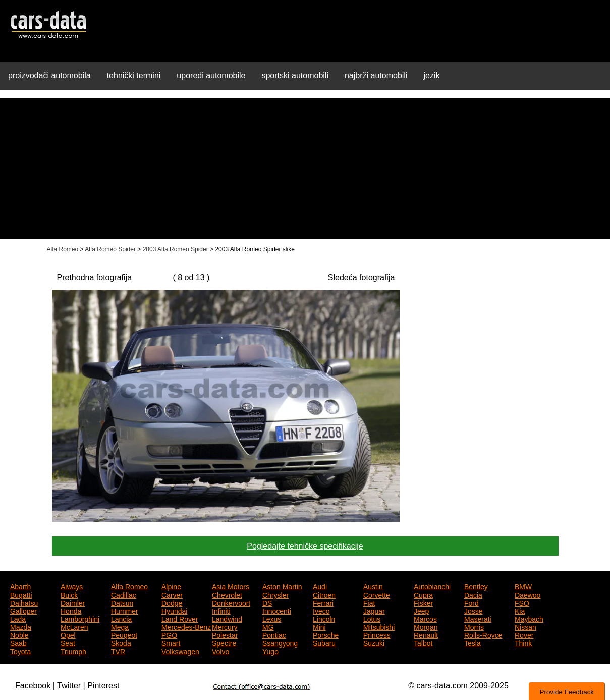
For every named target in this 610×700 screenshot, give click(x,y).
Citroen (324, 594)
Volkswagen (180, 651)
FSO (522, 602)
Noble (19, 634)
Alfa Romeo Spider (110, 249)
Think (523, 642)
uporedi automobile (211, 75)
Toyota (20, 651)
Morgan (426, 626)
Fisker (423, 602)
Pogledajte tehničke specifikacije (305, 546)
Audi (320, 586)
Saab (18, 642)
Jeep (421, 610)
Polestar (225, 634)
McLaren (74, 626)
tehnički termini (134, 75)
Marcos (425, 618)
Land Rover (180, 618)
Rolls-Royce (483, 634)
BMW (523, 586)
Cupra (423, 594)
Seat (68, 642)
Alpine (171, 586)
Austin (373, 586)
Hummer (125, 610)
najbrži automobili (376, 75)
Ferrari (323, 602)
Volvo (220, 651)
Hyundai (174, 610)
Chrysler (275, 594)
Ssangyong (280, 642)
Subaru (324, 642)
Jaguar (374, 610)
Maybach (529, 618)
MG (268, 626)
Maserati (478, 618)
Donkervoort (231, 602)
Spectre (224, 642)
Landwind (227, 618)
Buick (69, 594)
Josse (474, 610)
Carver (172, 594)
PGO (169, 634)
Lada (18, 618)
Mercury (225, 626)
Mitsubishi (379, 626)
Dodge (172, 602)
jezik (431, 75)
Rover (524, 634)
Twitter (69, 686)
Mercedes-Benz (186, 626)
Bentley (476, 586)
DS (267, 602)
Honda (71, 610)
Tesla (473, 642)
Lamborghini (80, 618)
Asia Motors (231, 586)
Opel (68, 634)
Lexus (272, 618)
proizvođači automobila (49, 75)
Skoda (121, 642)
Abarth (20, 586)
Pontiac (274, 634)
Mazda (21, 626)
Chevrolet (227, 594)
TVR (118, 651)
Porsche (326, 634)
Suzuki (374, 642)
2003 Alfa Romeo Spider (176, 249)
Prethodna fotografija (95, 277)
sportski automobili (295, 75)
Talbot (423, 642)
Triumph (73, 651)
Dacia (473, 594)
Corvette (377, 594)
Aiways (72, 586)
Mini (319, 626)
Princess (377, 634)
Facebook (33, 686)
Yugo (270, 651)
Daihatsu (24, 602)
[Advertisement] (305, 169)
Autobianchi (432, 586)
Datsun (122, 602)
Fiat (369, 602)
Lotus (372, 618)
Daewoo (528, 594)
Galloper (23, 610)
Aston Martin (282, 586)
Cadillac (124, 594)
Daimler (73, 602)
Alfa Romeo (63, 249)
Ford (472, 602)
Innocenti (277, 610)
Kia (520, 610)
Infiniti (221, 610)
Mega (120, 626)
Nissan (525, 626)
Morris (474, 626)
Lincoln (324, 618)
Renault (426, 634)
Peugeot (124, 634)
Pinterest (103, 686)
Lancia (121, 618)
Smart (171, 642)
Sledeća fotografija (362, 277)
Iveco (321, 610)
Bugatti (21, 594)
